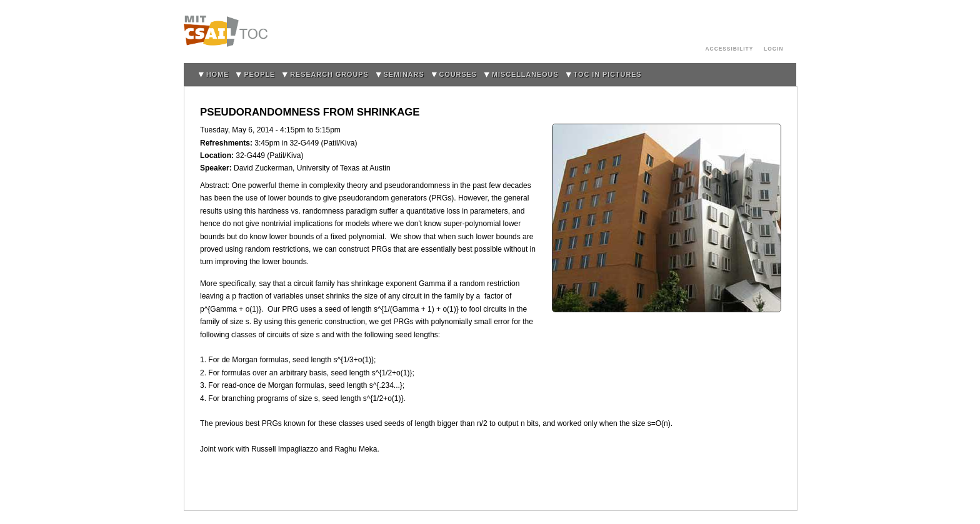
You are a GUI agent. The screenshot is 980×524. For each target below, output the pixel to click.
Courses (458, 74)
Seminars (404, 74)
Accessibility (730, 49)
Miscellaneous (525, 74)
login (774, 49)
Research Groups (329, 74)
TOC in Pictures (608, 74)
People (259, 74)
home (217, 74)
